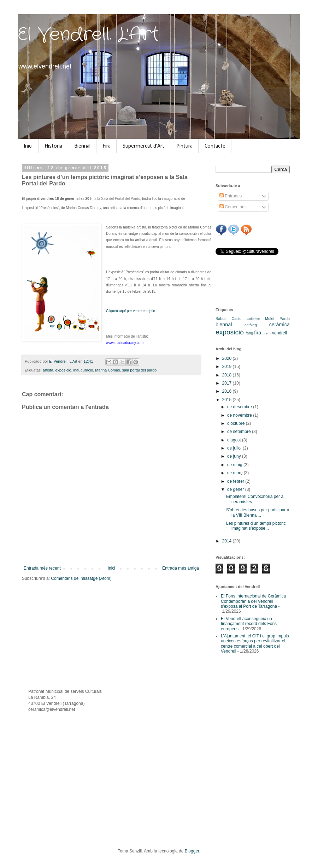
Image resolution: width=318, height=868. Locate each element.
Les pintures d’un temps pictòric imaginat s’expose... (256, 526)
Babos (221, 319)
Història (53, 146)
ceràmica (279, 325)
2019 (228, 367)
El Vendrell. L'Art (88, 35)
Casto (236, 319)
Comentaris (233, 207)
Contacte (215, 146)
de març (235, 473)
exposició (63, 370)
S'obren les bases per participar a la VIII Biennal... (258, 512)
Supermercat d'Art (143, 146)
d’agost (235, 440)
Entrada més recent (42, 568)
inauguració (83, 370)
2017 (228, 383)
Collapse (253, 319)
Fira (107, 146)
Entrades (231, 196)
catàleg (251, 325)
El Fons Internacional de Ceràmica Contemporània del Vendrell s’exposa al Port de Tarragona (253, 601)
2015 (228, 400)
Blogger (192, 851)
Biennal (82, 146)
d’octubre (237, 423)
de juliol (235, 448)
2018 (228, 375)
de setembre (240, 432)
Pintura (184, 146)
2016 (228, 391)
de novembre (240, 415)
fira (258, 333)
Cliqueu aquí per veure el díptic (130, 311)
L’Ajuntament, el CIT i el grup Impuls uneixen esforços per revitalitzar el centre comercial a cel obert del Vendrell (255, 644)
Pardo (285, 319)
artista (48, 370)
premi (267, 333)
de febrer (236, 481)
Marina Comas (107, 370)
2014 (228, 541)
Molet (270, 319)
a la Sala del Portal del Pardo (117, 199)
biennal (224, 325)
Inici (28, 146)
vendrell (279, 333)
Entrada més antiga (181, 568)
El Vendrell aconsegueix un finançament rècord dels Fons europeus (249, 624)
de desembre (240, 407)
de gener (236, 489)
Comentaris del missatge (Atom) (81, 578)
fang (249, 333)
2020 (228, 358)
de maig (235, 465)
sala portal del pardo (139, 370)
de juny (235, 456)
